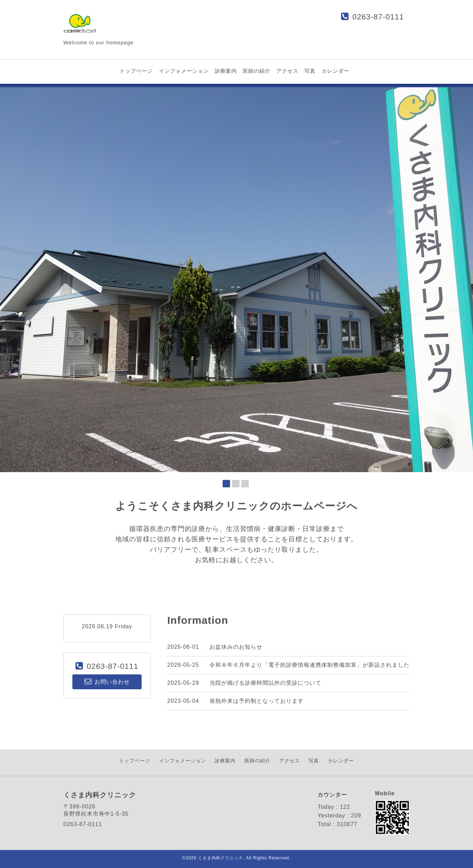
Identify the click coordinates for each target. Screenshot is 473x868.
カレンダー (336, 71)
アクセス (287, 71)
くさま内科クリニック (221, 858)
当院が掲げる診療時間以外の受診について (265, 683)
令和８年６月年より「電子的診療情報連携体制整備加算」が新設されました (310, 665)
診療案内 (226, 71)
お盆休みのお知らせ (236, 647)
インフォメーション (184, 71)
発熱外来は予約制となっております (257, 701)
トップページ (136, 71)
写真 (310, 71)
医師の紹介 (257, 71)
